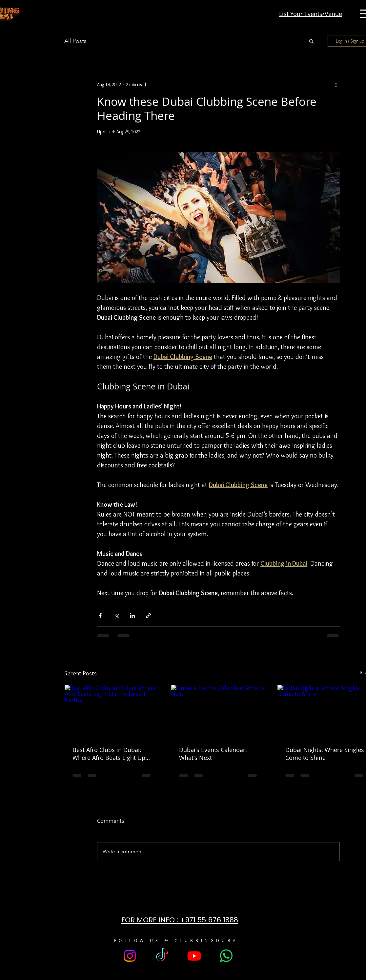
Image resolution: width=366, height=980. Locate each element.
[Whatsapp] (226, 956)
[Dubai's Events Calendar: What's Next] (219, 711)
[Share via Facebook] (100, 616)
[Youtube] (194, 956)
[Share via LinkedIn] (132, 616)
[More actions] (336, 85)
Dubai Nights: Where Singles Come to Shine (325, 754)
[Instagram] (130, 956)
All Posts (75, 41)
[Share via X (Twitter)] (116, 616)
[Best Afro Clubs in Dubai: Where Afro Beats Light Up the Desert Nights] (112, 711)
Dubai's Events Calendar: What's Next (213, 754)
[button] (311, 41)
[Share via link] (148, 616)
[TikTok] (162, 956)
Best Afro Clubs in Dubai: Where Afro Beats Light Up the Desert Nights (109, 754)
